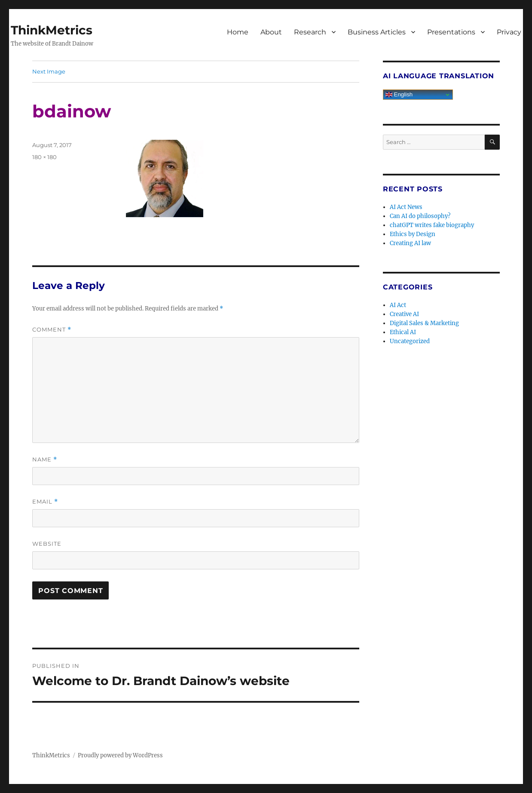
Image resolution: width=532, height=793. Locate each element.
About (271, 32)
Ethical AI (403, 332)
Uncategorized (410, 341)
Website (47, 544)
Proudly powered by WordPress (120, 755)
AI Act (398, 305)
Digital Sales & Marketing (424, 323)
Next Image (49, 71)
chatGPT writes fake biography (432, 225)
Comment (52, 330)
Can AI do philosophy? (420, 216)
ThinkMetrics (52, 30)
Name (45, 460)
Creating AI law (410, 243)
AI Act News (406, 207)
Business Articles (377, 32)
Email (45, 502)
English (399, 95)
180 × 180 (44, 157)
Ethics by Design (413, 234)
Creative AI (404, 314)
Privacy (509, 32)
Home (238, 32)
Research (310, 32)
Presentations (451, 32)
